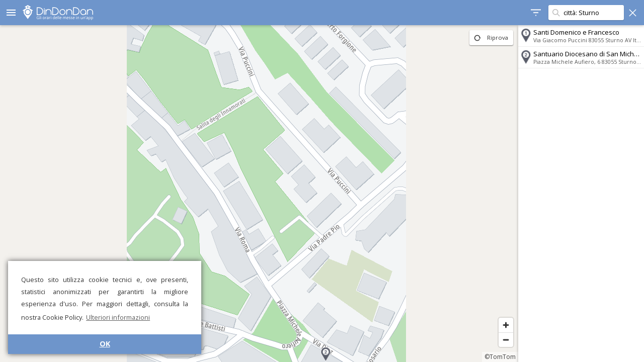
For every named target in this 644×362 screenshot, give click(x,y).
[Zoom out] (506, 340)
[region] (259, 194)
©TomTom (500, 357)
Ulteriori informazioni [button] (118, 317)
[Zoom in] (506, 325)
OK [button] (105, 344)
